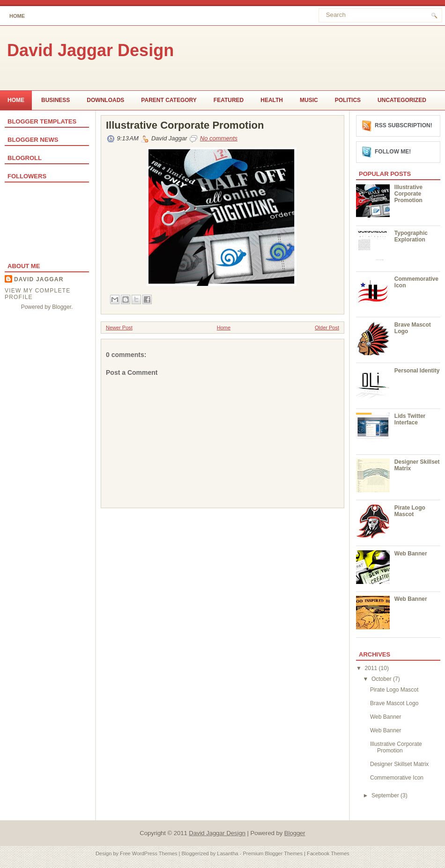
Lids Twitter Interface (410, 419)
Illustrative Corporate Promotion (185, 125)
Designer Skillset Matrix (399, 764)
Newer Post (119, 328)
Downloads (105, 100)
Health (272, 100)
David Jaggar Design (90, 50)
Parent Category (169, 100)
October (382, 679)
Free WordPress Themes (148, 853)
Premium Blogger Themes (273, 853)
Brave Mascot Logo (394, 703)
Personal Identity (417, 371)
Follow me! (393, 152)
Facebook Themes (328, 853)
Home (17, 16)
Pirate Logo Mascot (410, 511)
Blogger (62, 307)
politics (348, 100)
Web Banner (411, 554)
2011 (372, 668)
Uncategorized (402, 100)
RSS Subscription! (404, 125)
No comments (219, 138)
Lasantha (227, 853)
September (386, 795)
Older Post (327, 328)
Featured (229, 100)
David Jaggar (39, 279)
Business (56, 100)
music (309, 100)
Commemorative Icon (397, 778)
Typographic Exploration (411, 236)
